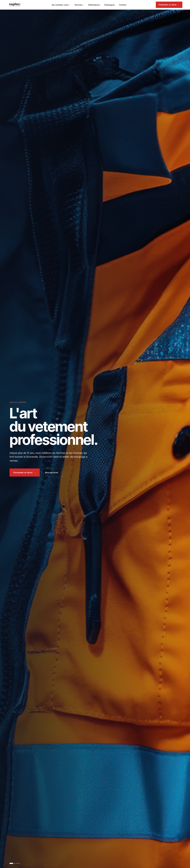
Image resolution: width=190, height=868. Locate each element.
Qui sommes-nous (60, 5)
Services (79, 5)
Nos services (52, 473)
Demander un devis (169, 5)
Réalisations (94, 5)
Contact (123, 5)
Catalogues (109, 5)
